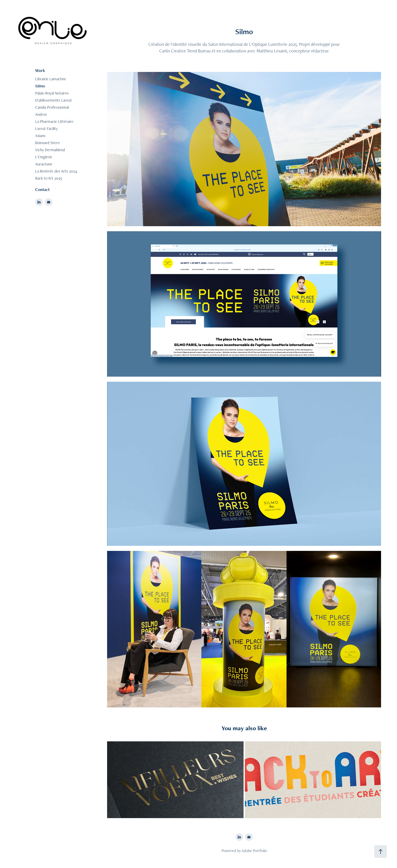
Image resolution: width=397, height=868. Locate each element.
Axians (40, 136)
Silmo (40, 86)
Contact (42, 189)
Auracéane (44, 164)
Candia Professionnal (52, 107)
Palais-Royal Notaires (52, 93)
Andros (41, 114)
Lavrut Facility (46, 129)
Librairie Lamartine (51, 79)
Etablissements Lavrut (54, 100)
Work (40, 70)
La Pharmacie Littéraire (54, 121)
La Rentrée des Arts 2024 (56, 171)
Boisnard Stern (47, 143)
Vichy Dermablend (50, 150)
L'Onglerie (44, 157)
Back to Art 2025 (49, 178)
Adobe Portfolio (254, 851)
